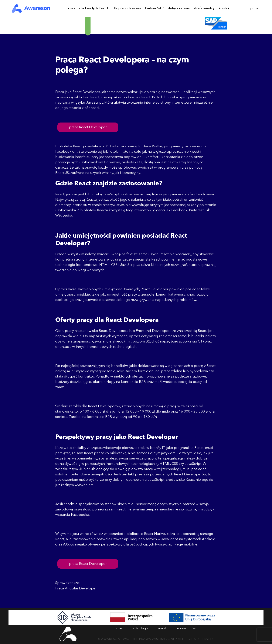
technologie (140, 628)
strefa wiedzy (204, 9)
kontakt (225, 9)
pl (252, 8)
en (258, 8)
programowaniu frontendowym (188, 194)
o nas (71, 9)
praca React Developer (88, 127)
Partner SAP (154, 9)
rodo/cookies (186, 628)
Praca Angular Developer (76, 588)
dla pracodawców (127, 9)
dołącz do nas (179, 9)
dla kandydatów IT (94, 9)
